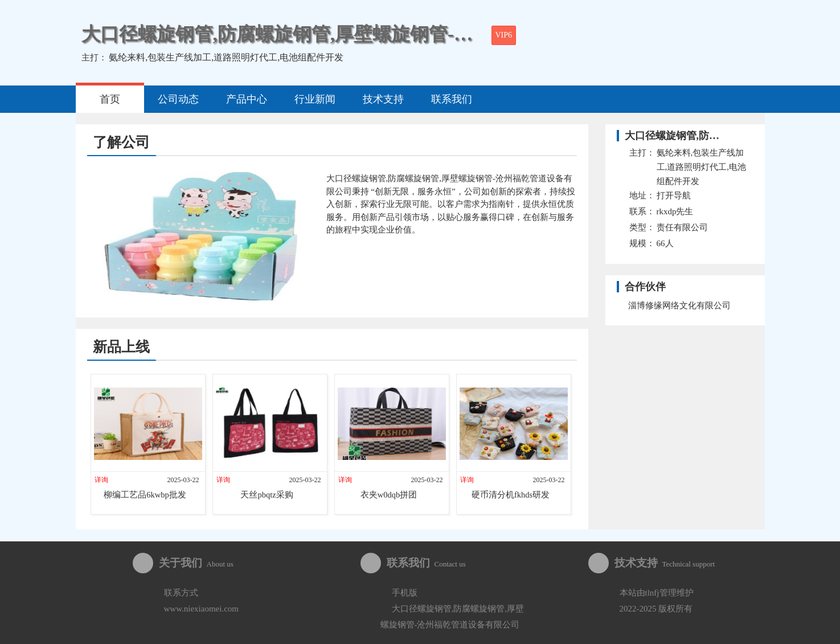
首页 (110, 99)
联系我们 (452, 99)
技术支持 (383, 99)
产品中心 (247, 99)
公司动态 (178, 99)
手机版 (405, 593)
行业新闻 (315, 99)
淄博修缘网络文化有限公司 (679, 305)
